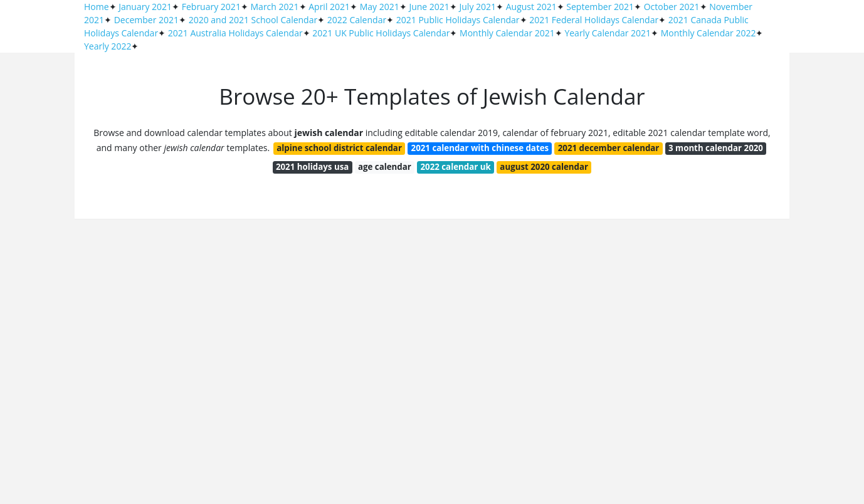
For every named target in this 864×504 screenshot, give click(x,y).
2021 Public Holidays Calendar (458, 20)
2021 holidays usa (312, 167)
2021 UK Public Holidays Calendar (381, 33)
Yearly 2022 (108, 46)
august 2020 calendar (544, 167)
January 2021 (145, 7)
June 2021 (429, 7)
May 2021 (380, 7)
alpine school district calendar (339, 148)
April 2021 (329, 7)
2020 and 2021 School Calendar (253, 20)
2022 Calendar (357, 20)
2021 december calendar (609, 148)
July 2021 (478, 7)
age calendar (385, 167)
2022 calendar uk (455, 167)
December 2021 (146, 20)
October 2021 (672, 7)
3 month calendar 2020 (716, 148)
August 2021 (531, 7)
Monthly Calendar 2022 (709, 33)
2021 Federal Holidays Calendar (594, 20)
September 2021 (600, 7)
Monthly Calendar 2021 (507, 33)
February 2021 (211, 7)
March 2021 (275, 7)
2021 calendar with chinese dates (480, 148)
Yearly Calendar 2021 (608, 33)
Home (97, 7)
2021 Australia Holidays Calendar (235, 33)
